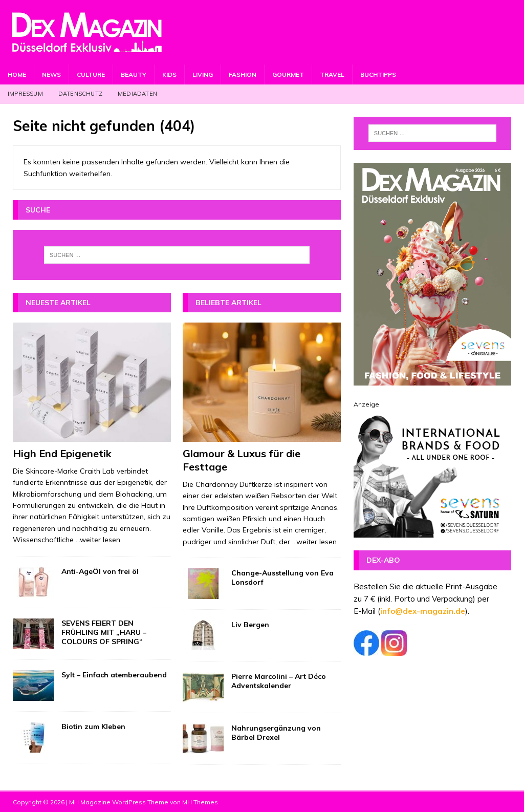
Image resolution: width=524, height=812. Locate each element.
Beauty (134, 74)
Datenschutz (80, 94)
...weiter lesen (98, 540)
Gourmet (288, 74)
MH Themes (200, 802)
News (51, 74)
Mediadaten (137, 94)
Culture (91, 74)
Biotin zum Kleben (93, 726)
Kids (169, 74)
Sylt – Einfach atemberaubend (114, 675)
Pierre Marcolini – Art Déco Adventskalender (279, 681)
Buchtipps (378, 74)
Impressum (25, 94)
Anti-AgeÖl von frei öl (100, 571)
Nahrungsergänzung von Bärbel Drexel (276, 733)
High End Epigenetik (62, 453)
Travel (332, 74)
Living (203, 74)
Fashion (243, 74)
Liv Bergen (250, 625)
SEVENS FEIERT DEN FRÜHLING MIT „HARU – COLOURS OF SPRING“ (104, 632)
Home (17, 74)
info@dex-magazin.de (423, 611)
